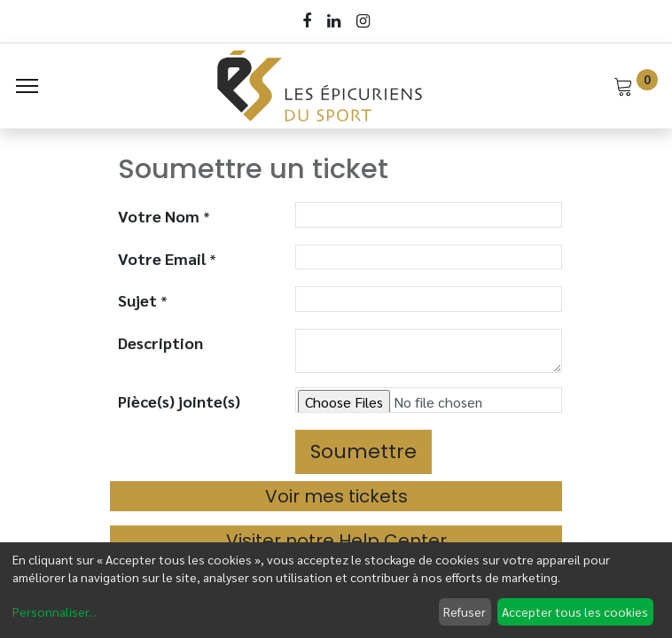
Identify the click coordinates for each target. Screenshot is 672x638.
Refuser (465, 611)
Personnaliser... (55, 611)
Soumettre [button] (363, 451)
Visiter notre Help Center (336, 541)
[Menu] (27, 86)
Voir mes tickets (336, 496)
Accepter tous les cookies (575, 611)
